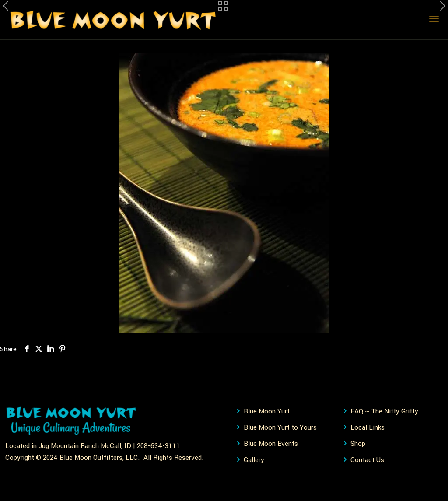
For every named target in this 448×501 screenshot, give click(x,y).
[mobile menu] (434, 20)
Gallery (254, 460)
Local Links (367, 427)
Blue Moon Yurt (267, 411)
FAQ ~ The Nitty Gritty (384, 411)
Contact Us (367, 460)
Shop (358, 444)
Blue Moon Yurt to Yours (280, 427)
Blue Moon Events (271, 444)
